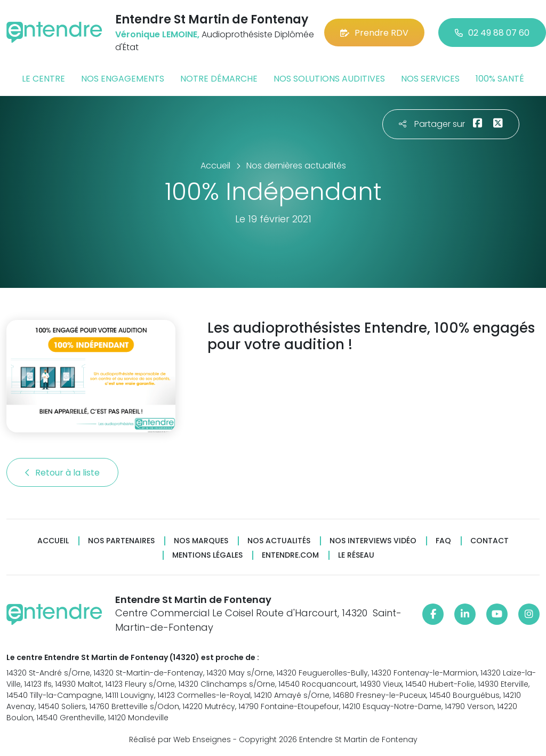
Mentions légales (207, 555)
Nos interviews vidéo (373, 541)
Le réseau (356, 555)
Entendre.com (290, 555)
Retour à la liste (62, 473)
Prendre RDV (374, 33)
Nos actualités (279, 541)
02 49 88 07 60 (492, 33)
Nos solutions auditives (329, 79)
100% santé (500, 79)
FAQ (443, 541)
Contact (489, 541)
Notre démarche (219, 79)
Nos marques (201, 541)
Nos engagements (123, 79)
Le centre (43, 79)
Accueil (53, 541)
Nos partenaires (121, 541)
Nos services (430, 79)
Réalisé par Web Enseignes (180, 739)
